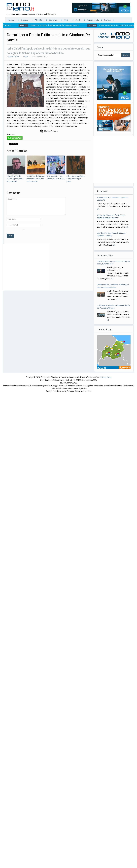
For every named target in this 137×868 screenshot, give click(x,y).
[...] (98, 210)
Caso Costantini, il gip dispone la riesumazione (55, 177)
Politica (10, 21)
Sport (77, 21)
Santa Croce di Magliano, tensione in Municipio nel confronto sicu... (36, 179)
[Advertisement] (26, 267)
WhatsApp (17, 138)
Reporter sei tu (93, 20)
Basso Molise (14, 57)
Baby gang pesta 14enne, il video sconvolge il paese (76, 179)
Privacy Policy (106, 377)
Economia (53, 21)
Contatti (107, 20)
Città (66, 21)
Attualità (38, 21)
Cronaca (24, 21)
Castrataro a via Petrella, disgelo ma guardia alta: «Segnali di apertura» (57, 25)
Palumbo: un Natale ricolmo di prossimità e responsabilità (15, 179)
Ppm (26, 57)
